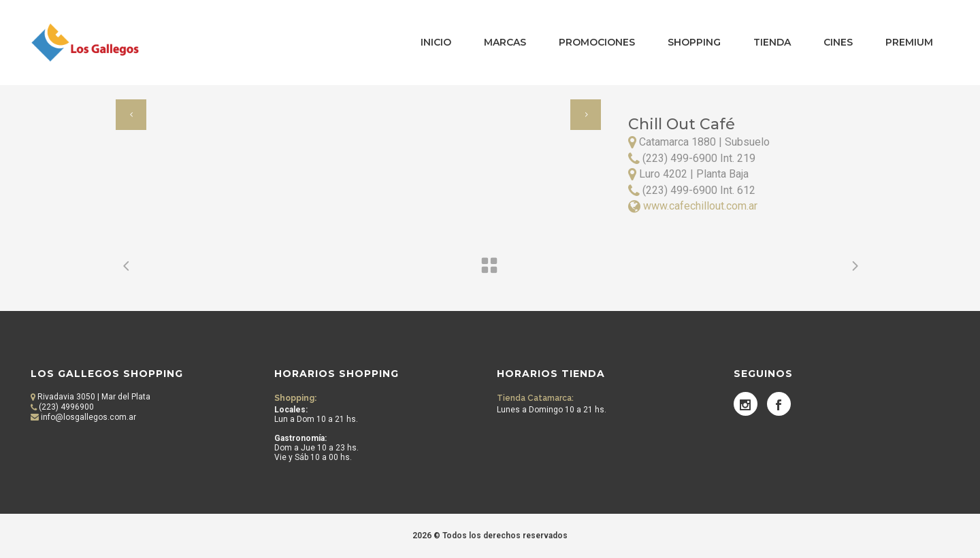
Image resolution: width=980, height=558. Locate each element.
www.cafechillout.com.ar (700, 206)
